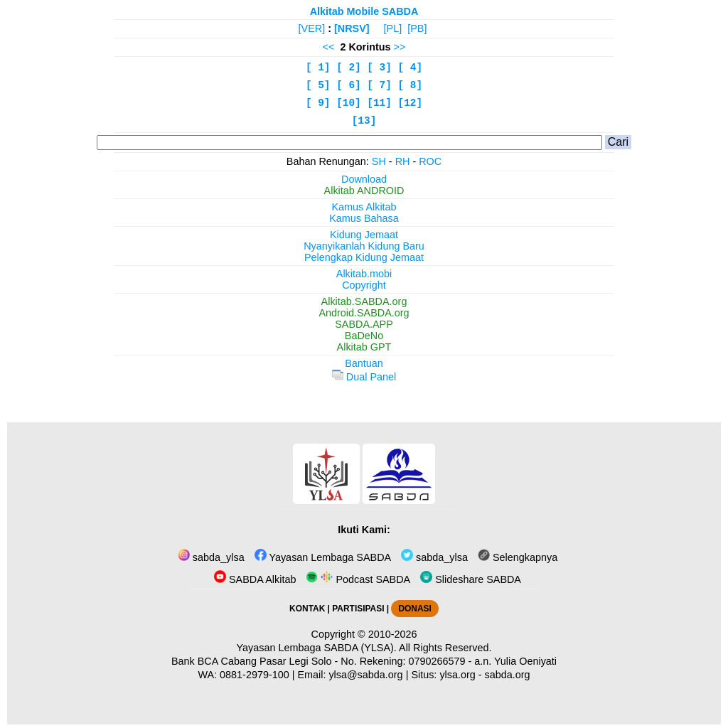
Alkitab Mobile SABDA (364, 11)
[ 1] (318, 68)
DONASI (414, 609)
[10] (349, 103)
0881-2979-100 (255, 675)
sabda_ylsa (211, 557)
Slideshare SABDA (471, 579)
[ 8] (411, 85)
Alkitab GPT (364, 347)
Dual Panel (364, 377)
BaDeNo (364, 336)
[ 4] (411, 68)
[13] (364, 121)
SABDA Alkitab (255, 579)
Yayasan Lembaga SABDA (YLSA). (317, 648)
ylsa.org (457, 675)
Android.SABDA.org (364, 313)
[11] (379, 103)
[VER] (312, 28)
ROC (430, 161)
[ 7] (379, 85)
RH (403, 161)
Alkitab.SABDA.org (364, 301)
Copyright (364, 285)
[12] (411, 103)
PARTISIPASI (358, 609)
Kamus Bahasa (364, 218)
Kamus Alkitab (364, 207)
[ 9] (318, 103)
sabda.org (508, 675)
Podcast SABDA (358, 579)
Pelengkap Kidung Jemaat (364, 257)
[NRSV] (352, 28)
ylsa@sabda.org (365, 675)
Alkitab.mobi (364, 274)
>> (400, 47)
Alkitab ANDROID (364, 191)
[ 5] (318, 85)
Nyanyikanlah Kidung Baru (364, 246)
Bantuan (364, 363)
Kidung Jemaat (364, 235)
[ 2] (349, 68)
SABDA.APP (364, 324)
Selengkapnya (518, 557)
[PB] (417, 28)
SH (379, 161)
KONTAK (307, 609)
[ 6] (349, 85)
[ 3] (379, 68)
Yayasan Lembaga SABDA (323, 557)
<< (329, 47)
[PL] (393, 28)
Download (364, 179)
